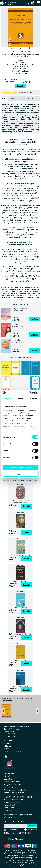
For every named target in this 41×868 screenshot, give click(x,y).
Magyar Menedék (16, 839)
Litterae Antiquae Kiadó (14, 810)
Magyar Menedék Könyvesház (8, 4)
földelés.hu (21, 865)
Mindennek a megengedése (20, 467)
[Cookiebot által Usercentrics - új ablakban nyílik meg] (29, 393)
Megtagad (20, 474)
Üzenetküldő (9, 779)
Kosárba (21, 86)
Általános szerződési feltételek (16, 790)
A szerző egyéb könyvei (20, 358)
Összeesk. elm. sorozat (13, 752)
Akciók (7, 749)
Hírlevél (7, 776)
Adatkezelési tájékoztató (14, 793)
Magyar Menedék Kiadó (14, 799)
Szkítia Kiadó (9, 808)
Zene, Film (8, 740)
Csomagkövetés (10, 787)
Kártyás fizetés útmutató (14, 784)
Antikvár (7, 743)
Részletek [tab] (21, 399)
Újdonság (8, 746)
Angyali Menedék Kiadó (14, 802)
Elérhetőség (9, 773)
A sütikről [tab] (34, 399)
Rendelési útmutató (12, 782)
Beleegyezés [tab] (7, 399)
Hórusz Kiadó (9, 805)
